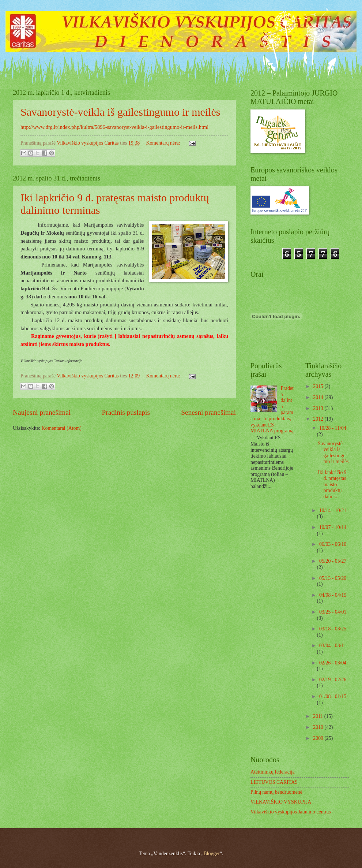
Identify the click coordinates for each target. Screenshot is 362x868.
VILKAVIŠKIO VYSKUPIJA (281, 802)
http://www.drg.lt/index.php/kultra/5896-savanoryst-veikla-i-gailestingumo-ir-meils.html (114, 127)
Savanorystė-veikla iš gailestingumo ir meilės (120, 112)
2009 (319, 738)
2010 (319, 727)
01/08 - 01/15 (333, 696)
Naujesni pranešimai (42, 412)
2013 (319, 408)
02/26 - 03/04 (333, 663)
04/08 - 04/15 (333, 595)
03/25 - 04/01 (333, 612)
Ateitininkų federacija (273, 772)
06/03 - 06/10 (333, 544)
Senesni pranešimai (208, 412)
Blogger (212, 854)
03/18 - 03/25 (333, 629)
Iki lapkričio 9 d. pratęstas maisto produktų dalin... (332, 485)
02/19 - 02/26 (333, 680)
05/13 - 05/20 (333, 578)
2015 (319, 386)
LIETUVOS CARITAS (274, 782)
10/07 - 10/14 (333, 527)
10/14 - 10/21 (333, 511)
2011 (319, 716)
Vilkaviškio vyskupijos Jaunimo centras (291, 812)
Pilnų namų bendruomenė (276, 792)
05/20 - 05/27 (333, 561)
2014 (319, 397)
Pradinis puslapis (126, 412)
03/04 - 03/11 (333, 646)
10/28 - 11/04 (333, 428)
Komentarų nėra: (164, 143)
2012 (319, 419)
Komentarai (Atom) (62, 428)
